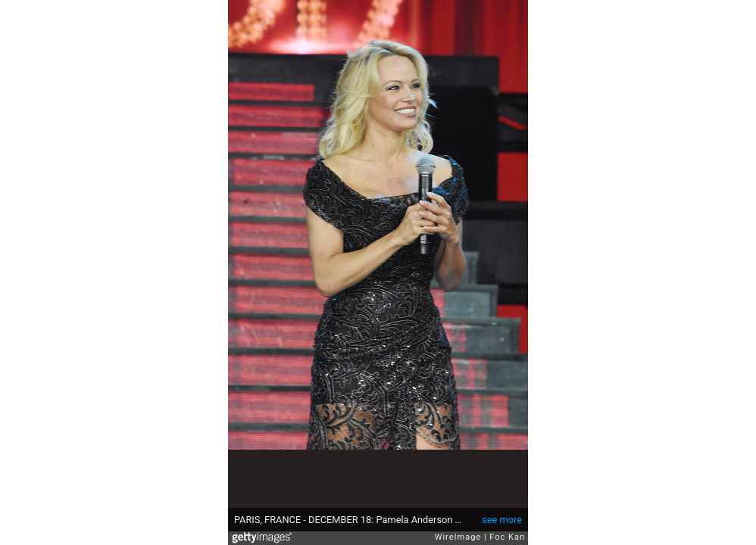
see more (502, 520)
